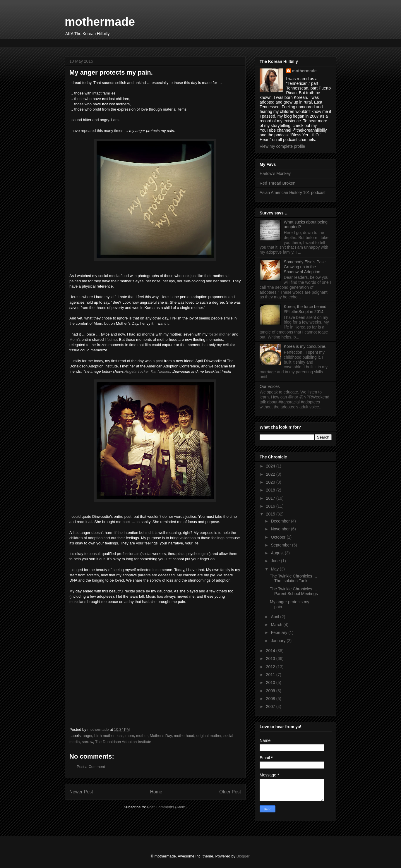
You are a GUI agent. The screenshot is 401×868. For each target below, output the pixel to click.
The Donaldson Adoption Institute (123, 742)
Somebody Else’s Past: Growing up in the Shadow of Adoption (305, 267)
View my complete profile (282, 146)
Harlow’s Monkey (275, 173)
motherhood (184, 736)
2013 (271, 659)
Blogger (243, 856)
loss (120, 736)
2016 (271, 506)
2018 (271, 490)
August (278, 553)
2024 (271, 466)
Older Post (230, 792)
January (279, 641)
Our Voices (270, 386)
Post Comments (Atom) (167, 807)
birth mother (104, 736)
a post (158, 361)
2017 (271, 498)
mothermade (100, 22)
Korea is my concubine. (305, 346)
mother (142, 736)
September (281, 545)
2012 (271, 667)
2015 (271, 514)
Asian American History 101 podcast (293, 192)
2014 (271, 651)
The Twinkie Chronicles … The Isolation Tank (294, 579)
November (281, 529)
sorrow (88, 742)
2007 (271, 707)
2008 (271, 699)
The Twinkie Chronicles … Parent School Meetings (294, 591)
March (277, 625)
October (279, 537)
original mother (209, 736)
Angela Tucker (137, 371)
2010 (271, 683)
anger (88, 736)
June (276, 561)
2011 (271, 675)
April (275, 617)
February (280, 632)
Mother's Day (161, 736)
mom (130, 736)
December (281, 521)
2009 (271, 691)
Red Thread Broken (277, 183)
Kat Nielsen (160, 371)
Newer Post (81, 792)
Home (156, 792)
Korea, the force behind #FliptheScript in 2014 (305, 309)
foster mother (220, 334)
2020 (271, 482)
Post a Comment (91, 767)
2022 (271, 474)
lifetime (111, 340)
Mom (74, 340)
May (275, 569)
